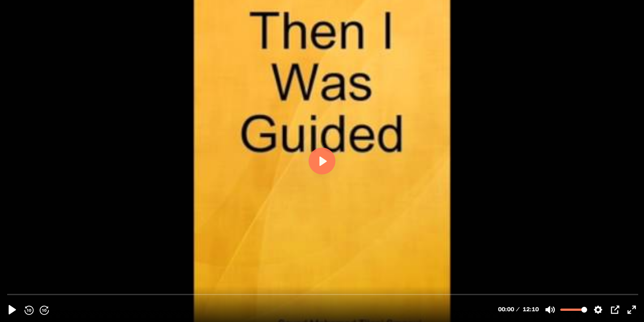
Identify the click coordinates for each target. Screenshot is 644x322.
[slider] (323, 294)
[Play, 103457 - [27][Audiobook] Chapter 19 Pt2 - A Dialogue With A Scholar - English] (12, 310)
